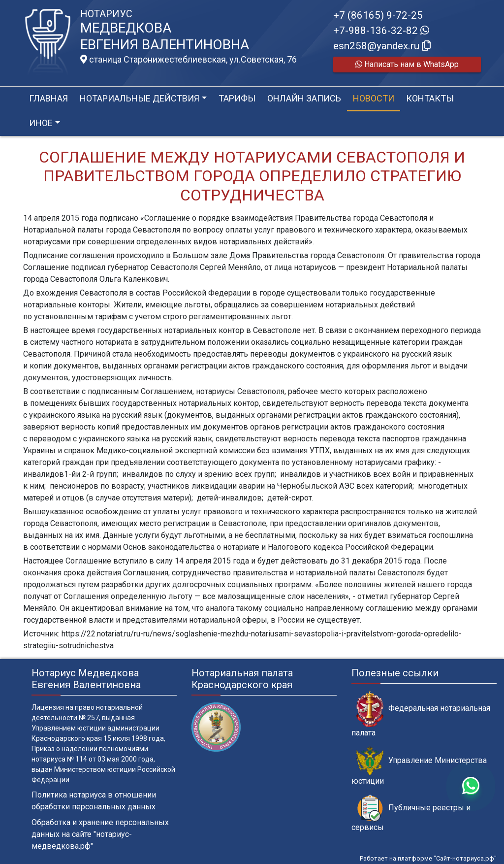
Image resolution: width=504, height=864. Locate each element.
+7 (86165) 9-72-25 (378, 15)
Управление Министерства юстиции (419, 766)
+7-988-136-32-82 (381, 31)
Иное (41, 123)
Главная (48, 98)
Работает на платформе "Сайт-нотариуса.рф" (428, 858)
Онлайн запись (304, 98)
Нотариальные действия (140, 98)
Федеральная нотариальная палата (421, 714)
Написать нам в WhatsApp (407, 64)
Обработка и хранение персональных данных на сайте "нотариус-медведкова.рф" (100, 834)
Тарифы (237, 98)
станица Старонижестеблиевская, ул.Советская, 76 (189, 60)
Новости (374, 98)
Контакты (430, 98)
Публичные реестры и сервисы (411, 813)
